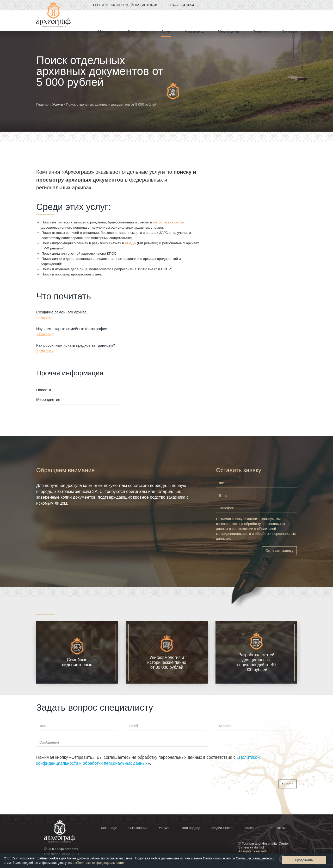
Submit (288, 784)
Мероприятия (48, 400)
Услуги (58, 104)
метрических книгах (169, 222)
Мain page (106, 31)
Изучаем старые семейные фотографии (72, 329)
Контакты (289, 31)
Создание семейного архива (61, 312)
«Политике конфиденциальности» (100, 863)
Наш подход (195, 31)
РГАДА (130, 243)
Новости (44, 390)
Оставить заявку (279, 551)
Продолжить (304, 860)
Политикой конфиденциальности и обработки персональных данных (256, 534)
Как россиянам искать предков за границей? (76, 345)
